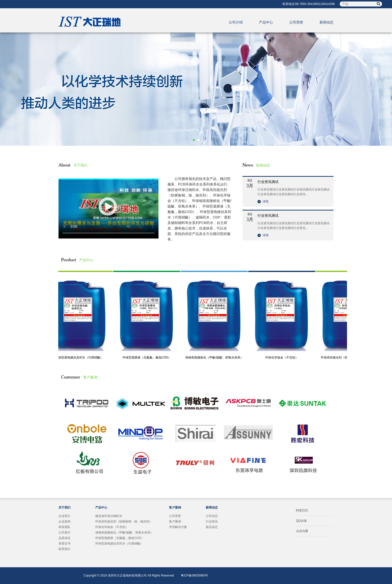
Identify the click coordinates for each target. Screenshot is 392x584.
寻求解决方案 (178, 527)
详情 (263, 201)
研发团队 (64, 527)
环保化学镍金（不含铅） (282, 357)
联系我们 (64, 549)
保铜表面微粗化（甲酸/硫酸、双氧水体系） (215, 357)
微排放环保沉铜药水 (109, 516)
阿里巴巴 (302, 510)
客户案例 (175, 507)
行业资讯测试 (268, 182)
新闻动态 (326, 22)
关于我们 (64, 507)
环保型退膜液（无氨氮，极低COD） (148, 357)
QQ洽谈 (301, 521)
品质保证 (64, 538)
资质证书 (64, 543)
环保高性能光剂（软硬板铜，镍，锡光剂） (124, 521)
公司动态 (212, 516)
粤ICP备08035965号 (194, 575)
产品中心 (266, 22)
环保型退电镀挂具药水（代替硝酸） (80, 357)
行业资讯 (212, 521)
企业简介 (64, 516)
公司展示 (64, 532)
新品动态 (212, 527)
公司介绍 (236, 22)
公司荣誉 (296, 22)
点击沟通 (302, 531)
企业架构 (64, 521)
